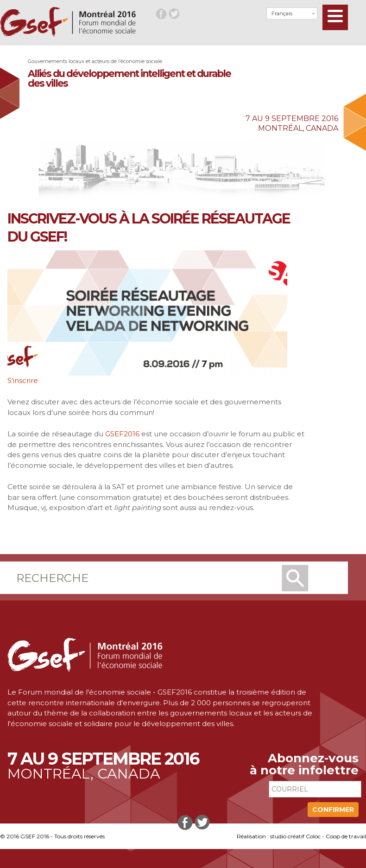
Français (282, 13)
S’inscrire (23, 380)
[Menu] (335, 17)
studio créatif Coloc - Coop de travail (318, 836)
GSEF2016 (122, 434)
